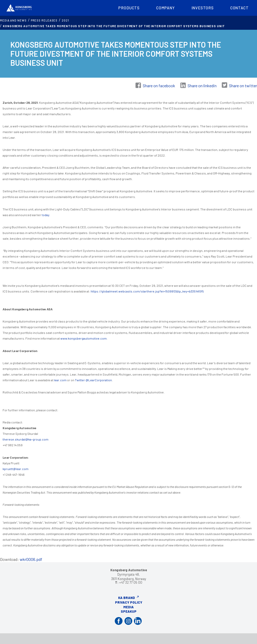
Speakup (129, 611)
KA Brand (127, 598)
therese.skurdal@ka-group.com (26, 439)
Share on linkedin (202, 86)
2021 (65, 20)
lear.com (60, 380)
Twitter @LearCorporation (93, 380)
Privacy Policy (129, 602)
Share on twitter (243, 86)
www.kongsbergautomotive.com (84, 338)
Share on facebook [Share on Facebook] (159, 86)
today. (46, 215)
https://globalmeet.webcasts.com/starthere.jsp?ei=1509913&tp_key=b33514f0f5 (147, 291)
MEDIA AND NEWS (13, 20)
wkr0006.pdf (31, 559)
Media (128, 607)
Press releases (44, 20)
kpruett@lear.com (16, 469)
